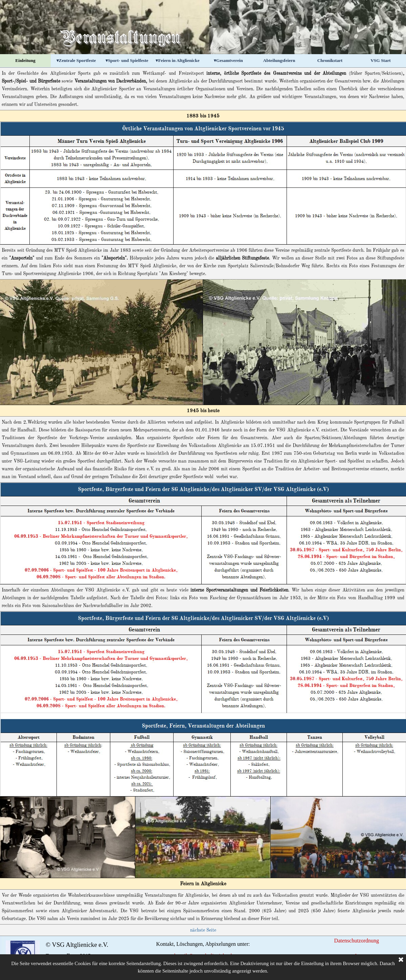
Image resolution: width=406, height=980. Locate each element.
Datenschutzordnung (357, 941)
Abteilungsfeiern (279, 60)
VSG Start (381, 60)
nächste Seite (203, 930)
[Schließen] (401, 970)
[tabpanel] (203, 89)
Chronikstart (330, 60)
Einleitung (25, 60)
